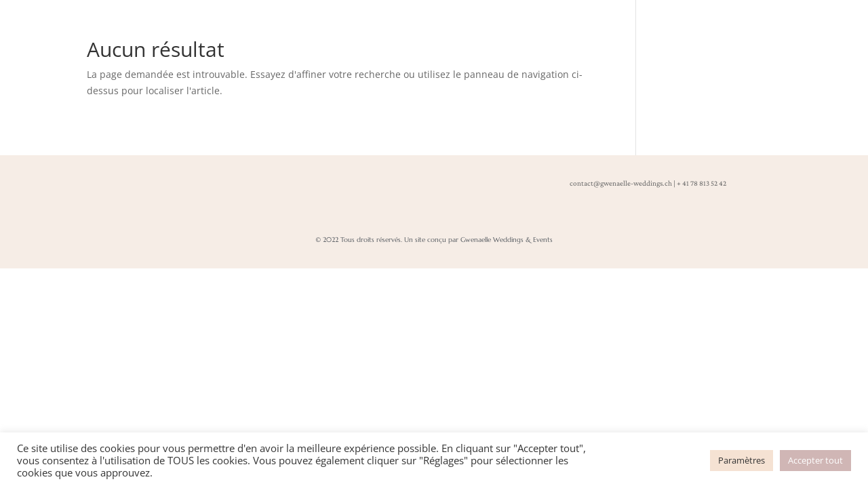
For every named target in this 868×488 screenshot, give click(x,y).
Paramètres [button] (742, 460)
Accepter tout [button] (815, 460)
